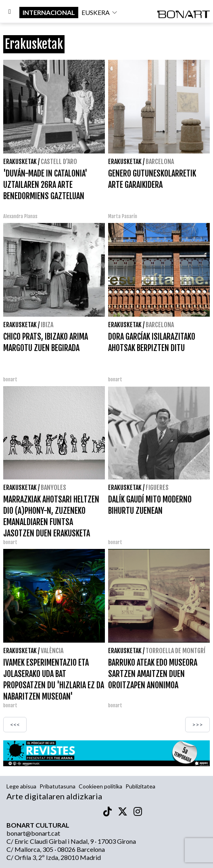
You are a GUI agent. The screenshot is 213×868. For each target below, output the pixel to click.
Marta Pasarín (123, 216)
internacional (49, 12)
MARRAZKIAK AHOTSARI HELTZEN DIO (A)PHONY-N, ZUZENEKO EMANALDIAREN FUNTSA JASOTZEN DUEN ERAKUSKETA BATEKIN (51, 522)
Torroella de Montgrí (175, 651)
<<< (15, 724)
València (52, 651)
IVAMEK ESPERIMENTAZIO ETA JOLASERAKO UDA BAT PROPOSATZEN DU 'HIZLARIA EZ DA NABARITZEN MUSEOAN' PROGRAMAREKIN (54, 685)
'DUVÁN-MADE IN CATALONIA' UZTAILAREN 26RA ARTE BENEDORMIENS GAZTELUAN (45, 185)
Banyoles (53, 488)
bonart (10, 379)
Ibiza (47, 325)
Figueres (157, 488)
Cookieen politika (100, 786)
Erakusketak (20, 162)
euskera (100, 12)
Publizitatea (140, 786)
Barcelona (160, 162)
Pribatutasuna (57, 786)
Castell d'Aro (59, 162)
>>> (197, 724)
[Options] (10, 13)
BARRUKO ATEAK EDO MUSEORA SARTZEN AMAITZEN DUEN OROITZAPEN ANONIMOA (153, 674)
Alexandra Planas (20, 216)
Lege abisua (21, 786)
